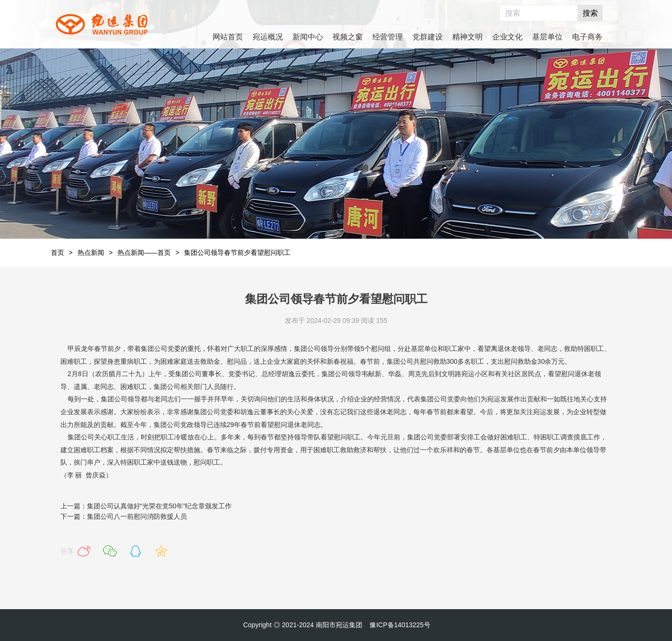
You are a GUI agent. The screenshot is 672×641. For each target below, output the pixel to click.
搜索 (590, 13)
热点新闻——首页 (144, 253)
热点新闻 (91, 253)
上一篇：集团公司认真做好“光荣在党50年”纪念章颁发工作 (146, 506)
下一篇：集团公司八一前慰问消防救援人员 (124, 516)
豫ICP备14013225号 (400, 625)
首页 (58, 253)
